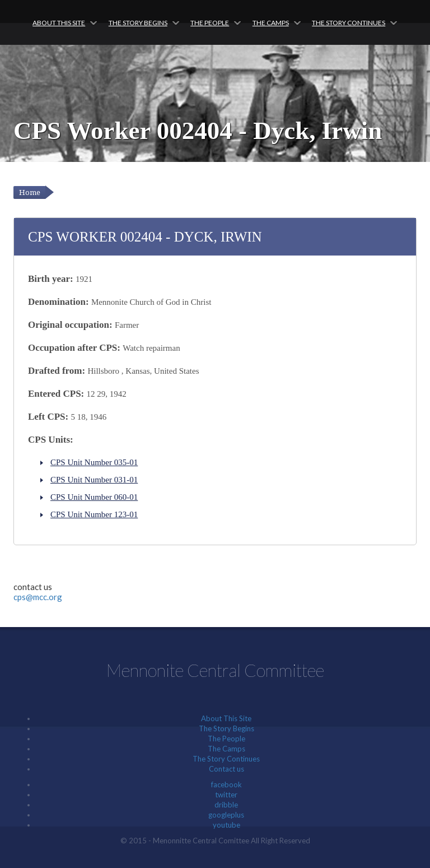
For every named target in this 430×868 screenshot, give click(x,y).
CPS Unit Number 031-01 (94, 480)
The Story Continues (349, 23)
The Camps (271, 23)
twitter (226, 795)
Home (30, 192)
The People (210, 23)
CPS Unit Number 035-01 (94, 462)
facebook (226, 785)
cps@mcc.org (38, 597)
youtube (226, 825)
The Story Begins (138, 23)
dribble (226, 805)
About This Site (59, 23)
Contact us (226, 769)
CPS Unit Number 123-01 (94, 514)
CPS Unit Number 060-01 (94, 497)
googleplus (226, 815)
